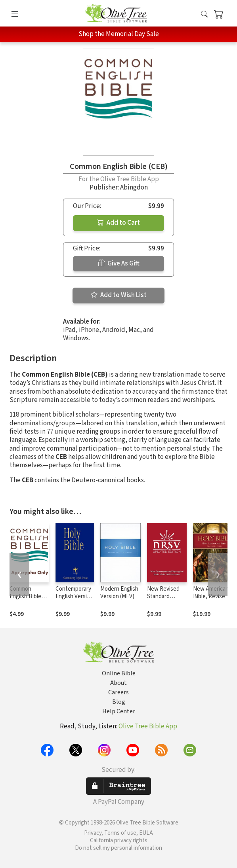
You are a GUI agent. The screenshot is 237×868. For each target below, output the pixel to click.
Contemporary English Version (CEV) (74, 596)
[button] (204, 15)
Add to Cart (118, 223)
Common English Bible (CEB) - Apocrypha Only (29, 600)
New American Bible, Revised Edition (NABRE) (211, 600)
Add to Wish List (119, 295)
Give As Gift (119, 263)
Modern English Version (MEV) (119, 593)
